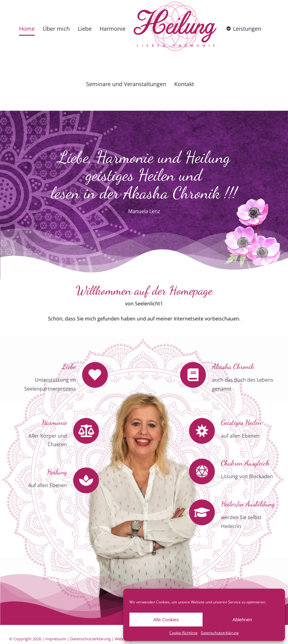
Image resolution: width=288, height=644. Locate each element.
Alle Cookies (166, 620)
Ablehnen (242, 620)
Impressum (56, 639)
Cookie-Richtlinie (183, 633)
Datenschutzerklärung (220, 633)
